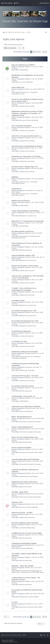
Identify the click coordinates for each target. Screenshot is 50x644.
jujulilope (15, 177)
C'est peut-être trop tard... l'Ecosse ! (25, 376)
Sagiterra (28, 67)
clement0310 (17, 189)
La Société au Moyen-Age (27, 528)
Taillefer (27, 568)
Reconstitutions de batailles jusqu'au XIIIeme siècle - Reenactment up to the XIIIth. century (28, 572)
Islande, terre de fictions (21, 201)
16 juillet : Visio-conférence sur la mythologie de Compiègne (24, 289)
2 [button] (33, 52)
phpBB (11, 640)
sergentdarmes (30, 545)
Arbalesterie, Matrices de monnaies (25, 352)
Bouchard (28, 302)
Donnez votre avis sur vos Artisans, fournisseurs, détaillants (26, 357)
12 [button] (44, 52)
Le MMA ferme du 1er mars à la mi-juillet (27, 533)
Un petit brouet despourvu (21, 331)
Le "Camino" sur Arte (19, 341)
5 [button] (40, 52)
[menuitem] (16, 3)
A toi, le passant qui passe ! (22, 126)
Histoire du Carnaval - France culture (25, 266)
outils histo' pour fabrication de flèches (26, 406)
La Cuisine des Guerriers (26, 336)
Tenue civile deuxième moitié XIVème (25, 211)
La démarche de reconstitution (28, 476)
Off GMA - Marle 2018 (20, 492)
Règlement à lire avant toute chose (24, 482)
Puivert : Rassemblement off (22, 427)
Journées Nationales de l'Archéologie (25, 459)
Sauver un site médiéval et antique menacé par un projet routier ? (27, 100)
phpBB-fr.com (13, 642)
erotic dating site (18, 87)
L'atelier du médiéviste (26, 411)
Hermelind (28, 604)
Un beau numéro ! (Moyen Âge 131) (25, 167)
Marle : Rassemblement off (22, 417)
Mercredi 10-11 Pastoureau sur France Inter (28, 221)
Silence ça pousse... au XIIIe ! (22, 513)
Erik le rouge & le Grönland (21, 447)
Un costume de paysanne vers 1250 (25, 321)
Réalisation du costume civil (27, 216)
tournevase (28, 367)
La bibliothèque (24, 70)
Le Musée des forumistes (27, 106)
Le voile (14, 602)
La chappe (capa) (18, 300)
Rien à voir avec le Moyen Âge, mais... (25, 437)
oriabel (27, 594)
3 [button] (35, 52)
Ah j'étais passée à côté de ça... (23, 231)
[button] (28, 52)
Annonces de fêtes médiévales (29, 120)
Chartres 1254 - (17, 502)
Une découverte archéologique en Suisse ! (27, 146)
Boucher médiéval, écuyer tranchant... (25, 523)
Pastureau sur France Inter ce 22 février (26, 156)
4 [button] (38, 52)
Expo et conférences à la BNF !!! (23, 65)
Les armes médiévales (26, 82)
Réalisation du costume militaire (29, 597)
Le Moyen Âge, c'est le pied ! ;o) (23, 396)
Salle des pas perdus (25, 250)
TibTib (27, 213)
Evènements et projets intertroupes (30, 422)
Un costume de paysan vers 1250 (24, 311)
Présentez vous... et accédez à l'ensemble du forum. (25, 93)
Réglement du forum (25, 487)
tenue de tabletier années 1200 (23, 255)
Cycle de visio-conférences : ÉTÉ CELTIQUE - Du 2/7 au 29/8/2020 (28, 277)
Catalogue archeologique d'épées (24, 543)
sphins (27, 89)
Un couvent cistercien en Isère (23, 386)
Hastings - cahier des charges (23, 566)
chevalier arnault (30, 257)
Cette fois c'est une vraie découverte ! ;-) (27, 136)
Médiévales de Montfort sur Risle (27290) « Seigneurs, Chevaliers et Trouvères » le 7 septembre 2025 (28, 113)
